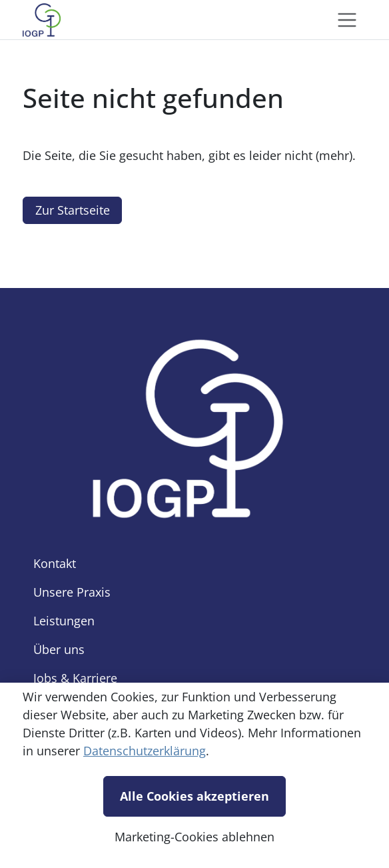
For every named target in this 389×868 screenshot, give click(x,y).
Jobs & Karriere (75, 678)
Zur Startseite (73, 210)
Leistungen (64, 621)
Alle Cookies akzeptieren (195, 796)
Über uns (59, 649)
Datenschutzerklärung (145, 751)
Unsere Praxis (72, 592)
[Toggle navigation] (347, 20)
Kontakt (55, 563)
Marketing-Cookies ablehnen (195, 837)
